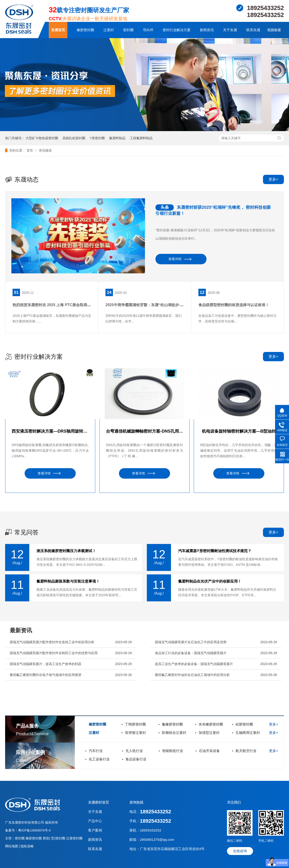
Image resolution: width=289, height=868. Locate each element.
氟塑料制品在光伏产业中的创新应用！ (210, 581)
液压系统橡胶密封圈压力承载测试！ (66, 551)
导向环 (148, 30)
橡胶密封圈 (85, 30)
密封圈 (128, 30)
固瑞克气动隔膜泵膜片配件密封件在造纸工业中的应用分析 (52, 642)
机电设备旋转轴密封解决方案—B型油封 (239, 431)
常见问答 (26, 532)
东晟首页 (58, 30)
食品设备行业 (136, 759)
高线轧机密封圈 (74, 138)
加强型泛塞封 (209, 733)
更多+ (273, 179)
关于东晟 (230, 30)
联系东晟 (253, 30)
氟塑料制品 (117, 138)
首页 (30, 150)
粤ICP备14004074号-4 (34, 830)
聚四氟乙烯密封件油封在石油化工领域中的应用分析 (192, 675)
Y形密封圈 (97, 138)
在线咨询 (240, 851)
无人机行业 (134, 751)
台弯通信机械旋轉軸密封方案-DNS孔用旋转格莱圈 (144, 431)
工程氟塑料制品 (141, 138)
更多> (274, 724)
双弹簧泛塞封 (135, 733)
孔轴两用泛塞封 (248, 733)
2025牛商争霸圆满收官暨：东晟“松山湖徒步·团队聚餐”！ (153, 305)
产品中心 (95, 821)
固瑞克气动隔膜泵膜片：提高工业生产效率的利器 (46, 664)
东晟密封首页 (99, 802)
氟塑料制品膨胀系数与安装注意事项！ (68, 581)
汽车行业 (96, 751)
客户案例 (95, 830)
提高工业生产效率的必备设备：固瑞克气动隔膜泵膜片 (194, 664)
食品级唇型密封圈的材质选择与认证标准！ (234, 305)
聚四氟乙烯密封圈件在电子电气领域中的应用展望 (46, 675)
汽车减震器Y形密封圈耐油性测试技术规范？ (215, 551)
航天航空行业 (246, 751)
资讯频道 (45, 150)
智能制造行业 (173, 751)
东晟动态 (26, 179)
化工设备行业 (99, 759)
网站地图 (12, 846)
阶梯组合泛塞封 (174, 733)
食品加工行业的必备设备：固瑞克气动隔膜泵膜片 (191, 653)
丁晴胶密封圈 (135, 724)
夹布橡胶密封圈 (211, 724)
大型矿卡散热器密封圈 (42, 138)
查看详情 (175, 259)
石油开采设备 (209, 751)
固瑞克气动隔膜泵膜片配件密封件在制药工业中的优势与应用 (54, 653)
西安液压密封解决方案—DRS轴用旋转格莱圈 (50, 431)
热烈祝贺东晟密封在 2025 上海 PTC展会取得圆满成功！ (59, 305)
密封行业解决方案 (177, 30)
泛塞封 (109, 30)
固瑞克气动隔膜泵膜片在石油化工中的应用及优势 (191, 642)
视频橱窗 (274, 30)
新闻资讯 (207, 30)
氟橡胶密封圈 (172, 724)
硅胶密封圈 (244, 724)
